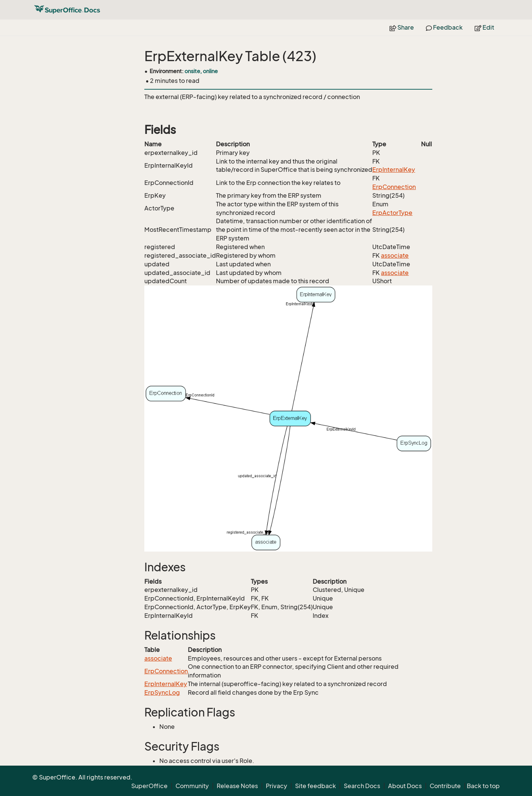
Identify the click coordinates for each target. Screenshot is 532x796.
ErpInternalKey (394, 170)
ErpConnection (394, 187)
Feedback (444, 27)
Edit (484, 27)
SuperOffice (149, 786)
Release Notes (237, 786)
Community (192, 786)
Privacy (276, 786)
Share (402, 27)
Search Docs (362, 786)
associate (395, 255)
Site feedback (315, 786)
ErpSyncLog (162, 692)
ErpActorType (392, 213)
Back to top (483, 786)
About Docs (405, 786)
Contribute (445, 786)
